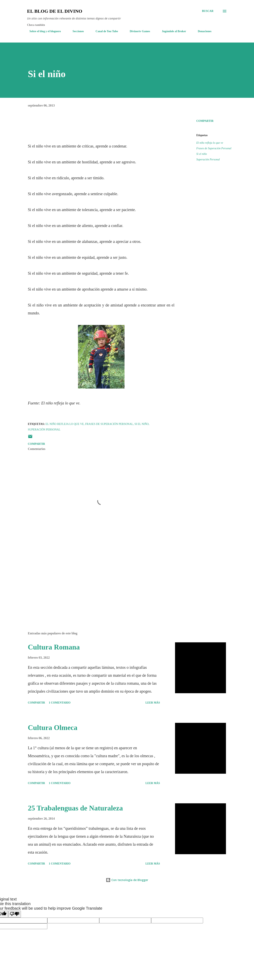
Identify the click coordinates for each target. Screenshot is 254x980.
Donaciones (202, 31)
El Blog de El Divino (55, 11)
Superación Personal (208, 159)
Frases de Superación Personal (214, 148)
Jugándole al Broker (172, 31)
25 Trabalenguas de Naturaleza (75, 808)
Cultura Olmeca (53, 728)
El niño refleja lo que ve (210, 143)
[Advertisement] (95, 582)
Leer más (153, 703)
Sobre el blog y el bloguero (43, 31)
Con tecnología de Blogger (127, 880)
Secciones (76, 31)
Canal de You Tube (105, 31)
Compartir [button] (205, 121)
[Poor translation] (15, 914)
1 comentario (60, 703)
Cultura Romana (54, 647)
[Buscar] (208, 11)
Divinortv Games (137, 31)
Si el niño (202, 154)
